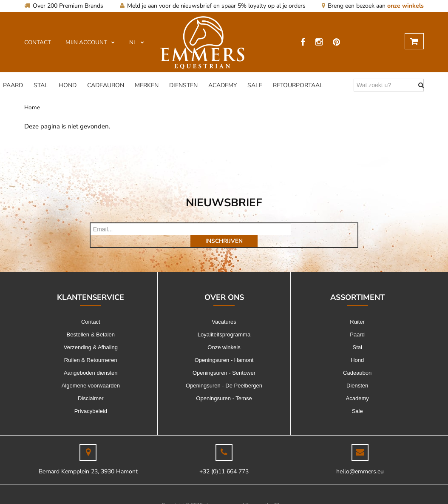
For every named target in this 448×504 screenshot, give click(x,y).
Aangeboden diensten (91, 361)
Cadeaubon (106, 85)
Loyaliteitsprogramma (224, 323)
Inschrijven (324, 229)
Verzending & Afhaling (91, 335)
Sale (255, 85)
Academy (223, 85)
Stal (41, 85)
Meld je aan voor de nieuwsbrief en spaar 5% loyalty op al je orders (213, 6)
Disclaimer (91, 386)
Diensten (183, 85)
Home (32, 107)
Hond (68, 85)
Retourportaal (298, 85)
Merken (147, 85)
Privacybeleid (91, 399)
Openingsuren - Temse (224, 386)
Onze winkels (224, 335)
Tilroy (280, 493)
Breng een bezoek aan (373, 6)
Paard (13, 85)
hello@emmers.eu (360, 460)
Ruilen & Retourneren (91, 348)
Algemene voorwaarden (91, 374)
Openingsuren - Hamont (224, 348)
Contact (91, 310)
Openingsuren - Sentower (224, 361)
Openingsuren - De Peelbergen (224, 374)
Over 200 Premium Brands (64, 6)
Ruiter (357, 310)
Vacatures (224, 310)
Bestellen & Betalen (91, 323)
